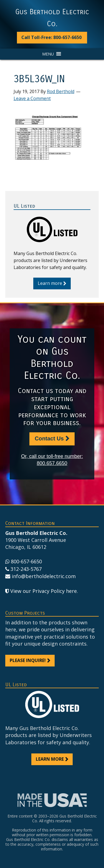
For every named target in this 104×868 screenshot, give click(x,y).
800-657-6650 (26, 561)
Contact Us (49, 438)
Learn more (50, 283)
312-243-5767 (26, 569)
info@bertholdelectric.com (44, 576)
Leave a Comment (32, 98)
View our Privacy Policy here (44, 591)
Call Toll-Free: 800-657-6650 (51, 37)
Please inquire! (28, 660)
